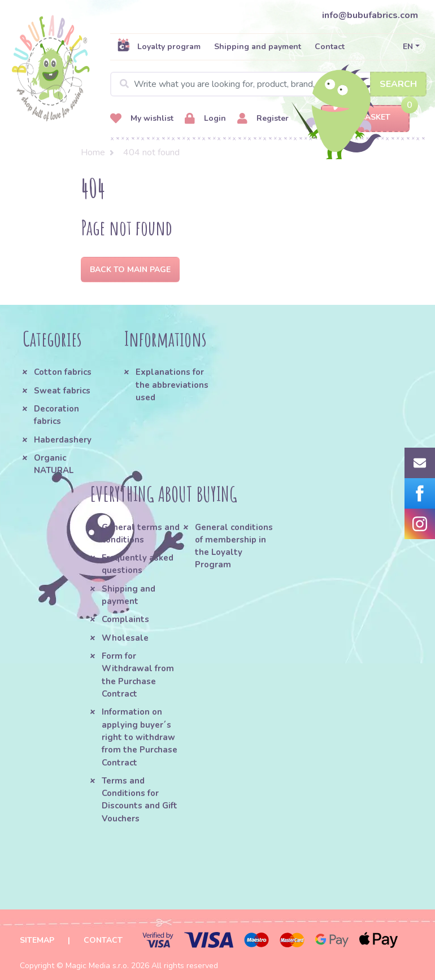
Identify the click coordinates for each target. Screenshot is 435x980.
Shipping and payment (258, 47)
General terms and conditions (141, 533)
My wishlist (142, 119)
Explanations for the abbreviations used (172, 385)
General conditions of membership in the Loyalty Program (234, 546)
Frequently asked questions (138, 564)
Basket (365, 118)
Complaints (125, 619)
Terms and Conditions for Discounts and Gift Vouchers (140, 800)
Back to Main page (130, 270)
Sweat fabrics (62, 391)
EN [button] (408, 47)
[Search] (268, 84)
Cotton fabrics (63, 372)
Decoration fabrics (56, 415)
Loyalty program (159, 46)
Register (263, 119)
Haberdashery (63, 440)
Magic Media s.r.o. (97, 966)
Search (398, 84)
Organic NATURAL (54, 464)
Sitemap (37, 940)
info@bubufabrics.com (370, 15)
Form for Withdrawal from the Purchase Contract (138, 675)
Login (205, 119)
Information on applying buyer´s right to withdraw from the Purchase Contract (140, 737)
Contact (330, 47)
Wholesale (125, 638)
